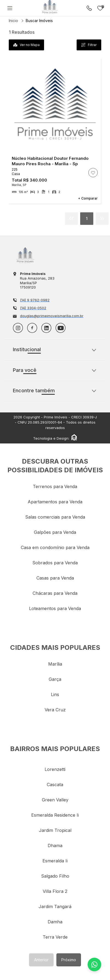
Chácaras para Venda (55, 593)
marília (55, 664)
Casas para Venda (55, 578)
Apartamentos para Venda (55, 502)
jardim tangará (55, 906)
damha (55, 922)
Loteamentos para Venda (55, 608)
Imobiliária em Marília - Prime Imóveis (25, 255)
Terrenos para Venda (55, 486)
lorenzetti (55, 769)
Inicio (13, 21)
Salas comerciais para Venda (55, 517)
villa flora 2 (55, 891)
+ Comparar (88, 198)
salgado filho (55, 876)
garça (55, 679)
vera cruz (55, 710)
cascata (55, 785)
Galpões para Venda (55, 532)
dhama (55, 846)
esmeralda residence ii (55, 815)
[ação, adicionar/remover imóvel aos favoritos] (93, 173)
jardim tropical (55, 830)
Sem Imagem (55, 105)
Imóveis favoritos (100, 8)
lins (55, 694)
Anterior (41, 960)
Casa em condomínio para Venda (55, 547)
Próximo (69, 960)
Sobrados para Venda (55, 563)
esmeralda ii (55, 861)
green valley (55, 800)
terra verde (55, 937)
